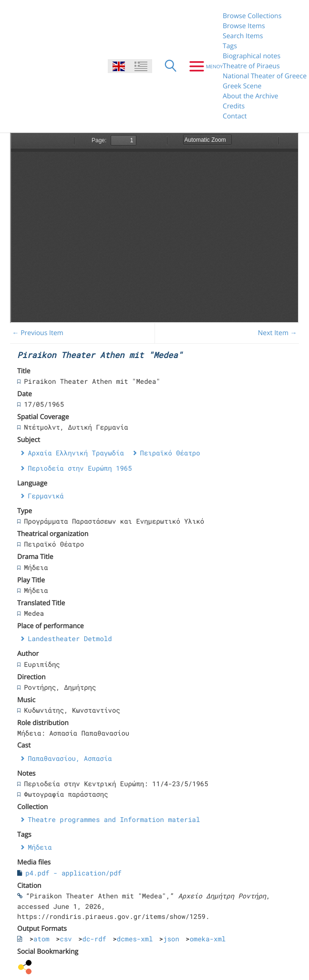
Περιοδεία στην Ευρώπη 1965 (80, 468)
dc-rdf (94, 939)
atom (41, 939)
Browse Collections (252, 16)
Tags (230, 46)
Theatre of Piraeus (251, 66)
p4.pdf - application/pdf (73, 873)
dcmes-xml (135, 939)
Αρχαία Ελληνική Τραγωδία (76, 453)
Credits (234, 106)
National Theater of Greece (265, 76)
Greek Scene (242, 86)
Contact (235, 116)
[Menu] (202, 66)
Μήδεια (40, 847)
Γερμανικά (46, 496)
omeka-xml (208, 939)
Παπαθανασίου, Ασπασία (70, 758)
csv (66, 939)
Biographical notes (252, 56)
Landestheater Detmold (70, 638)
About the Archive (250, 96)
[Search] (171, 66)
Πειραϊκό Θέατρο (170, 453)
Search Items (243, 36)
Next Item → (278, 333)
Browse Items (244, 26)
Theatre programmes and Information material (114, 819)
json (171, 939)
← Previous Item (38, 333)
